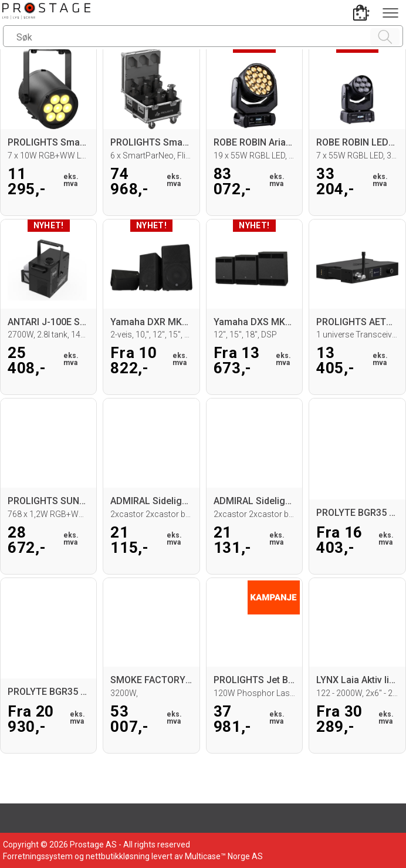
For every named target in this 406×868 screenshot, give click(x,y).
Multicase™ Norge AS (224, 856)
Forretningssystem (38, 856)
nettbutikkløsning (118, 856)
